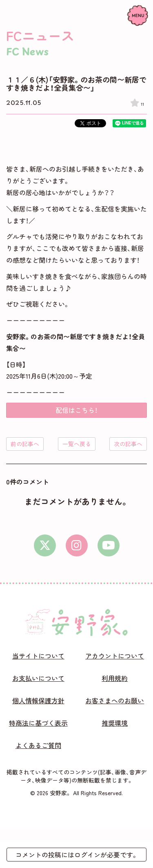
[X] (45, 545)
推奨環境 (115, 723)
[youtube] (109, 545)
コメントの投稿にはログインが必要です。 (77, 855)
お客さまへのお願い (115, 700)
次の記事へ (128, 444)
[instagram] (77, 545)
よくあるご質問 (38, 745)
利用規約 (115, 678)
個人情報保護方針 (38, 700)
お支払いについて (38, 678)
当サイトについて (38, 656)
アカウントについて (115, 656)
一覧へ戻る (77, 444)
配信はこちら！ (76, 410)
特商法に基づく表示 (38, 723)
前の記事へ (25, 444)
